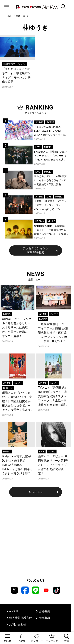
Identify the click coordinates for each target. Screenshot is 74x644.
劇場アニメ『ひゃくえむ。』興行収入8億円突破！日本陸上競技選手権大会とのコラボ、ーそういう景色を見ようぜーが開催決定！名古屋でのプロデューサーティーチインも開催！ (17, 402)
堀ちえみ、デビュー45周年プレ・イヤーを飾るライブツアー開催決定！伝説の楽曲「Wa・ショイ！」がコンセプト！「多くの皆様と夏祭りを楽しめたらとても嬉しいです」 (51, 181)
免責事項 (44, 618)
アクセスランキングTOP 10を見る (36, 250)
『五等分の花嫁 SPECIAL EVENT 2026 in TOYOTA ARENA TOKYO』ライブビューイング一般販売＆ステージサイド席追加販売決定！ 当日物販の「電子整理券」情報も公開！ (51, 131)
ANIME (39, 123)
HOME (8, 16)
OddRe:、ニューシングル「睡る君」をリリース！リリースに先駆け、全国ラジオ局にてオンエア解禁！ (17, 327)
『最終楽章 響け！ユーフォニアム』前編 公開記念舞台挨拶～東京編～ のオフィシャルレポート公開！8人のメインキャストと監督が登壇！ (53, 333)
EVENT (50, 123)
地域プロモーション (14, 64)
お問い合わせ (18, 624)
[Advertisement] (36, 536)
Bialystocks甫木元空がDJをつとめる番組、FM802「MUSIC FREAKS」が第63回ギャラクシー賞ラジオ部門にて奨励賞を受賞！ (17, 465)
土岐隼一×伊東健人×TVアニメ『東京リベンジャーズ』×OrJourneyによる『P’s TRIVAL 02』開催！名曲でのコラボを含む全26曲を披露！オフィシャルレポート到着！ (51, 205)
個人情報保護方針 (21, 618)
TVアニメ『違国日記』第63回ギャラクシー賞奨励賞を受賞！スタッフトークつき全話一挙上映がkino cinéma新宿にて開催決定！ (53, 396)
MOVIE (43, 319)
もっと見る (36, 492)
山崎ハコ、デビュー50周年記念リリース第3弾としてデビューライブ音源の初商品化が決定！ (53, 465)
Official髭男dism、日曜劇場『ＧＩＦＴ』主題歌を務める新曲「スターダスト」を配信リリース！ (50, 230)
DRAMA (40, 221)
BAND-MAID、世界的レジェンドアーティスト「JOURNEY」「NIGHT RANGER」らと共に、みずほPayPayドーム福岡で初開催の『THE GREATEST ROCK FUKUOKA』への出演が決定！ (51, 156)
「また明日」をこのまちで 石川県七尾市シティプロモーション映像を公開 (16, 75)
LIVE (38, 147)
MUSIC (48, 147)
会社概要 (44, 611)
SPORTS (8, 388)
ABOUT (14, 611)
